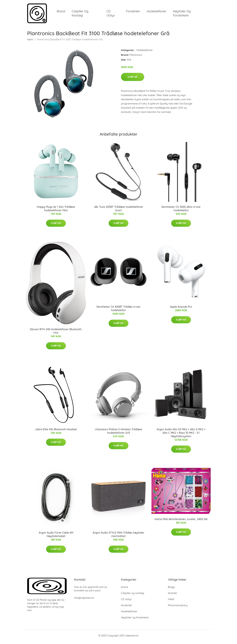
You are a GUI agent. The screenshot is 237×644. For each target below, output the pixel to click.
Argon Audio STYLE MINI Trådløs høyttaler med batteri (118, 537)
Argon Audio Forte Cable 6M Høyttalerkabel (56, 537)
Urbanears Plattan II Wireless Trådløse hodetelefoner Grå (118, 434)
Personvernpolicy (178, 608)
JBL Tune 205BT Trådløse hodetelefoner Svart (118, 211)
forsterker (133, 13)
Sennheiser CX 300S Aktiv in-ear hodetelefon (181, 211)
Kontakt (172, 596)
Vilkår (171, 602)
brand (61, 13)
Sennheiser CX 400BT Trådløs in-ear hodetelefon (119, 311)
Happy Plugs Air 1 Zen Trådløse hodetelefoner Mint (56, 211)
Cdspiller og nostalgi (80, 15)
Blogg (171, 590)
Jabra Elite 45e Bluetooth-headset (56, 432)
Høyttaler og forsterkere (182, 15)
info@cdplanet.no (84, 601)
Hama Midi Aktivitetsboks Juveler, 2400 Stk (181, 522)
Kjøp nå (133, 80)
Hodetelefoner (156, 13)
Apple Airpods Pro (181, 309)
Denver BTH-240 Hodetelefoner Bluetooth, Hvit (56, 334)
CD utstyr (111, 15)
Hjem (30, 42)
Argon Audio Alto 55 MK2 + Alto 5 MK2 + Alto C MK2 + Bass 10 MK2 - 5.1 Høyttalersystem (181, 436)
